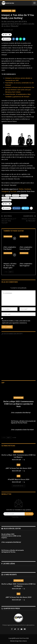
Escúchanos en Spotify (12, 334)
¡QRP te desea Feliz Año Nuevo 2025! (19, 468)
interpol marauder (7, 200)
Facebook (28, 189)
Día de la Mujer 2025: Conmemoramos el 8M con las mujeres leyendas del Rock (18, 404)
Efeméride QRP (6, 11)
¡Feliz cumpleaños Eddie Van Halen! (22, 430)
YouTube (13, 191)
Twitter (21, 189)
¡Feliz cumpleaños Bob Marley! (21, 413)
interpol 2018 (16, 195)
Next (11, 272)
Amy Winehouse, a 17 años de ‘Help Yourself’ (9, 221)
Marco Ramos (23, 641)
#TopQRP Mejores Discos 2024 (19, 479)
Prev (6, 272)
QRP (14, 11)
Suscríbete (29, 514)
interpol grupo (6, 198)
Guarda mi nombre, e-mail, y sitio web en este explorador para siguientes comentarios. (16, 322)
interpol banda (24, 195)
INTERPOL (8, 195)
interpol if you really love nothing (18, 198)
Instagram (5, 191)
